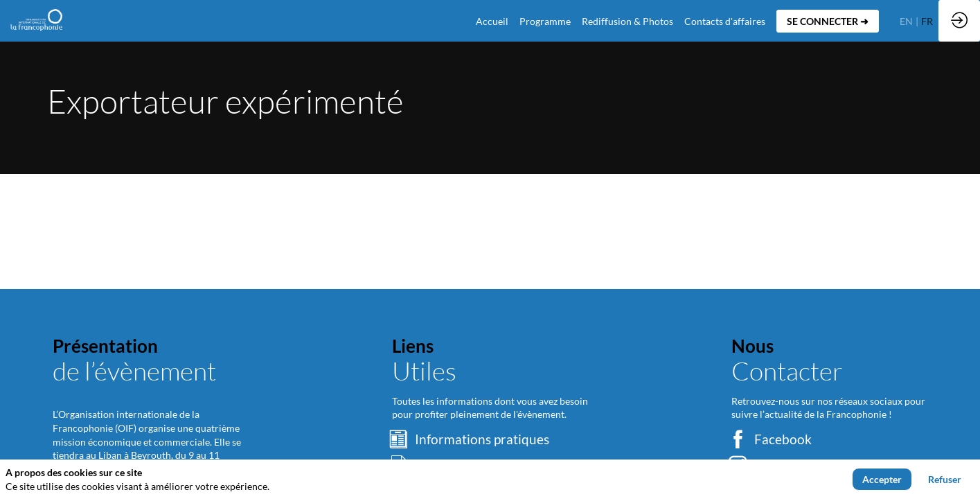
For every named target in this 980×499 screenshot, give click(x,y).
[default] (492, 21)
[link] (545, 21)
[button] (828, 21)
